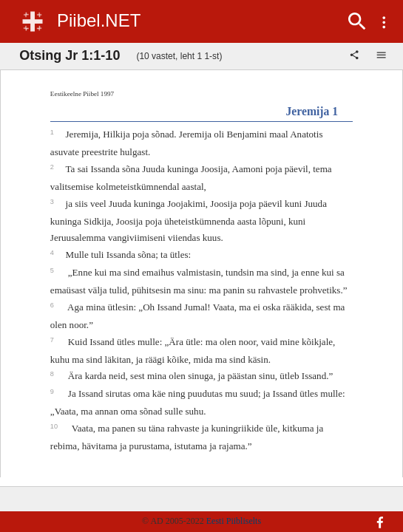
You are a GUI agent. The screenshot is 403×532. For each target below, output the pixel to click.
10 (55, 426)
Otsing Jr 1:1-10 (70, 55)
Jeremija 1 (312, 111)
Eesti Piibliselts (234, 521)
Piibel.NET (99, 20)
